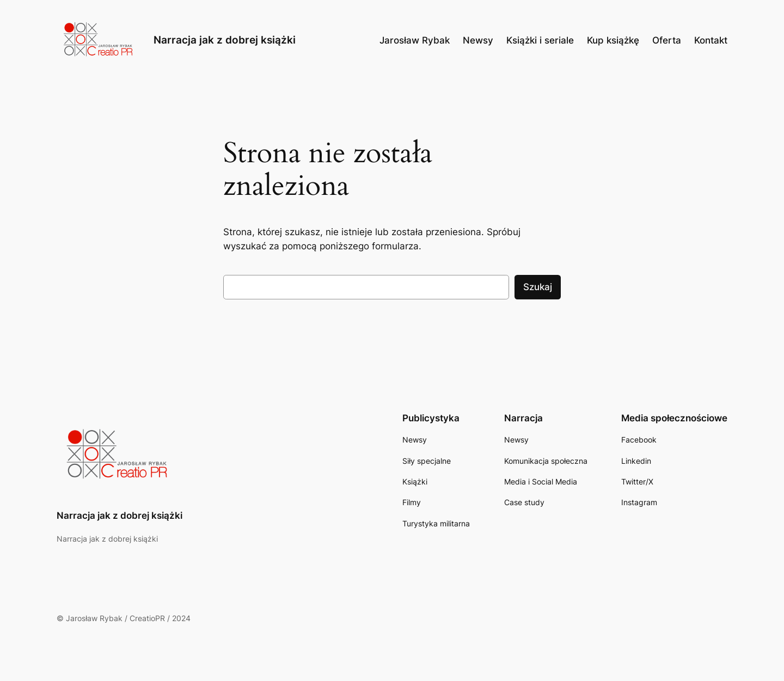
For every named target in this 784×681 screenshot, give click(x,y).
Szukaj (538, 287)
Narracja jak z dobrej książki (225, 40)
